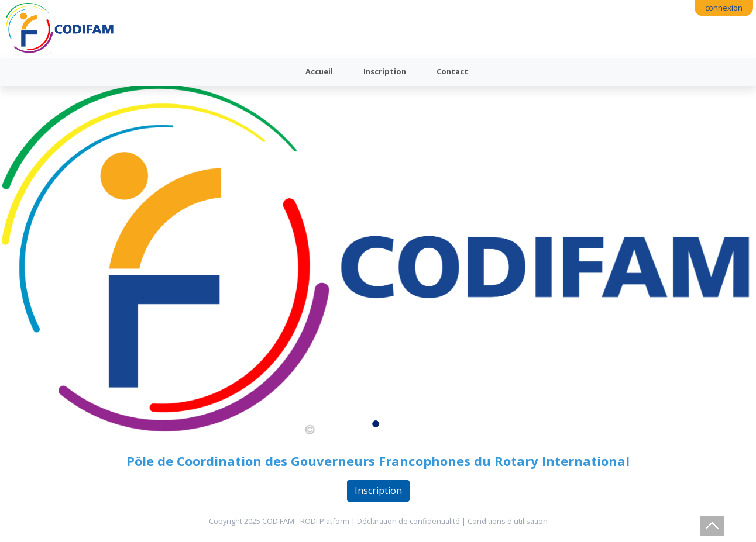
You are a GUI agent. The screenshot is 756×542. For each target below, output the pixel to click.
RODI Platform (325, 521)
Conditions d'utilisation (508, 521)
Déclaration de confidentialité (408, 521)
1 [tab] (378, 426)
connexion (724, 8)
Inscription (385, 71)
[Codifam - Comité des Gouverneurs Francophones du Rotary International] (60, 28)
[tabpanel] (378, 261)
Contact (452, 71)
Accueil (319, 71)
